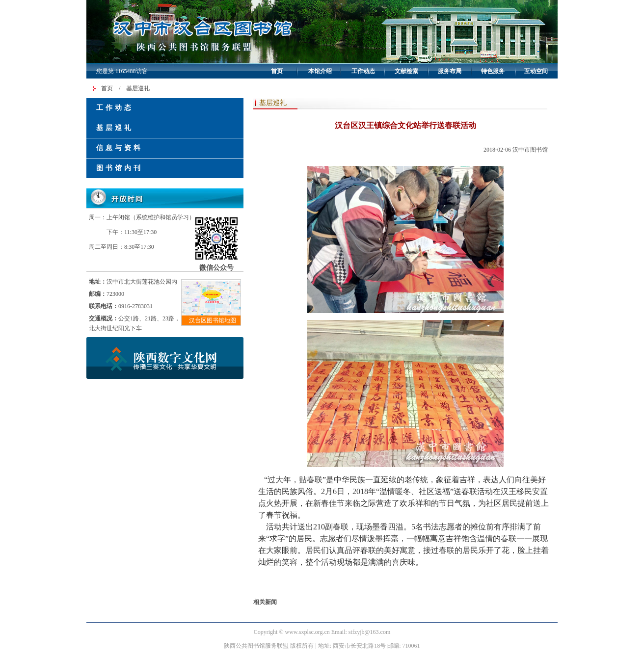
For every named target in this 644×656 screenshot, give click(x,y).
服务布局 (450, 71)
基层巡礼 (138, 88)
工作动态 (363, 71)
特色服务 (493, 71)
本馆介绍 (320, 71)
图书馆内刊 (120, 168)
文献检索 (406, 71)
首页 (277, 71)
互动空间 (536, 71)
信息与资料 (120, 148)
